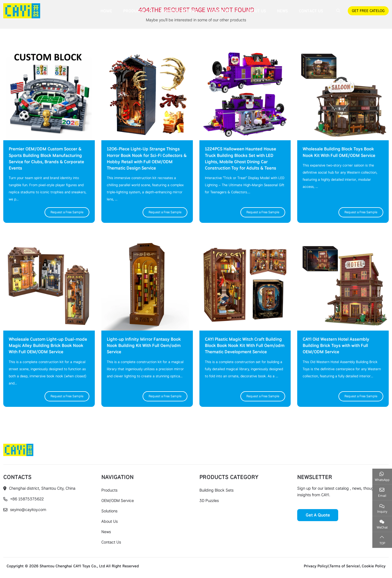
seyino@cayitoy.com (28, 510)
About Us (256, 11)
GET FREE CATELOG (368, 11)
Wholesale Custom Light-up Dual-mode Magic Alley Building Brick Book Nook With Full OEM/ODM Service (48, 345)
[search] (338, 11)
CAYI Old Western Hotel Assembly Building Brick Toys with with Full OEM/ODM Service (336, 345)
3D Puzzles (209, 501)
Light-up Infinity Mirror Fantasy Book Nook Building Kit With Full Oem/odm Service (144, 345)
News (282, 11)
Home (106, 11)
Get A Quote (318, 515)
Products (134, 11)
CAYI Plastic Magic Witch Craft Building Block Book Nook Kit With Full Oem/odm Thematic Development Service (245, 345)
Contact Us (311, 11)
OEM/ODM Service (179, 11)
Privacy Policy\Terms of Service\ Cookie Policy (345, 566)
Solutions (219, 11)
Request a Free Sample (67, 212)
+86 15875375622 (27, 499)
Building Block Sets (216, 490)
